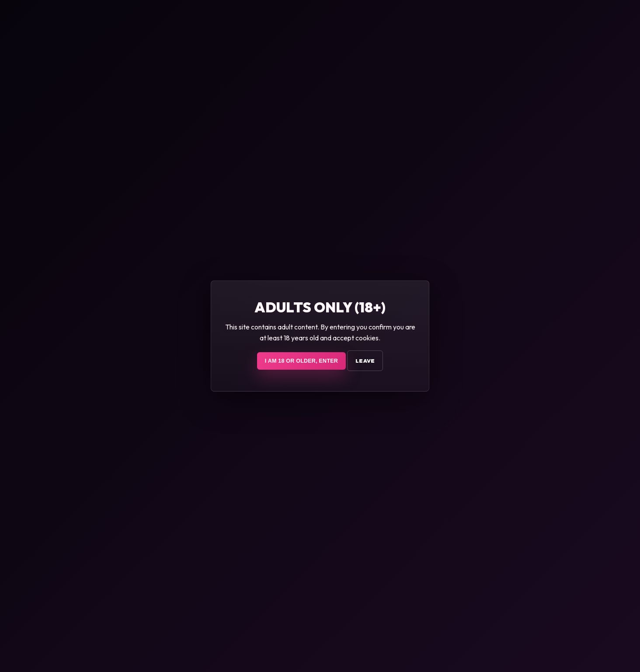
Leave (365, 361)
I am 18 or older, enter (301, 361)
